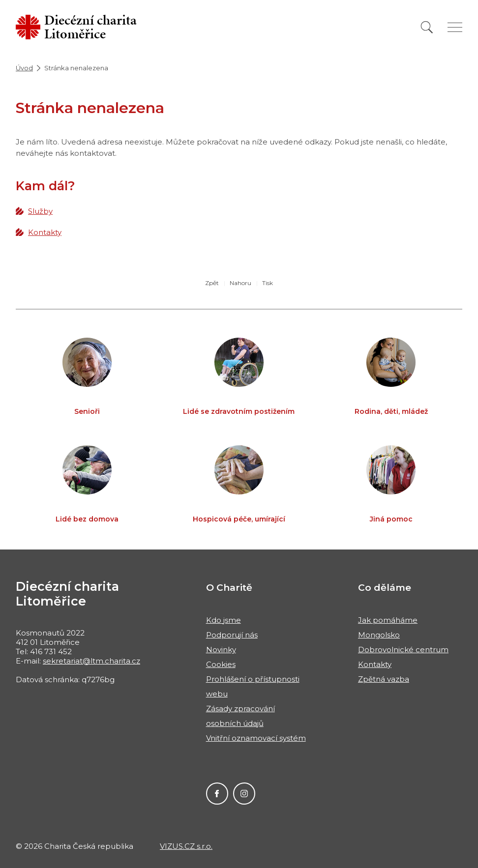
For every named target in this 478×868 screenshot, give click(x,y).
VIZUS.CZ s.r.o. (186, 846)
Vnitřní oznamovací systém (256, 738)
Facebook (217, 794)
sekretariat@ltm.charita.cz (91, 661)
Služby (40, 211)
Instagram (244, 794)
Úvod (24, 68)
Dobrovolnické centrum (403, 650)
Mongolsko (379, 635)
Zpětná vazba (384, 679)
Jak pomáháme (388, 620)
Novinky (221, 650)
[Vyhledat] (427, 27)
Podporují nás (232, 635)
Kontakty (45, 232)
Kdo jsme (224, 620)
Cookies (221, 664)
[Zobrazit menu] (455, 27)
